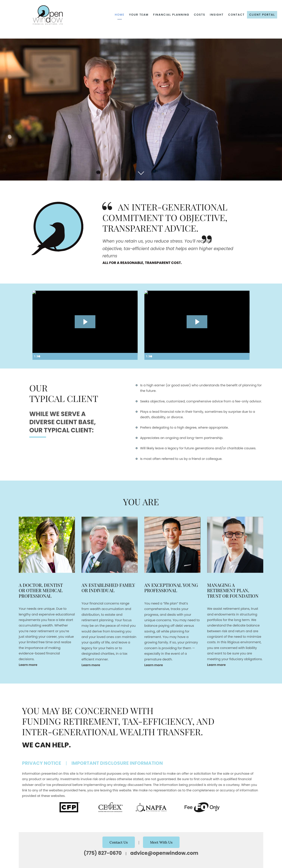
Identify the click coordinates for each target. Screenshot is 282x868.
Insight (217, 15)
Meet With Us (161, 842)
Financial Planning (171, 15)
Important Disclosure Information (117, 763)
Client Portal (262, 15)
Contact (237, 15)
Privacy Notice (42, 763)
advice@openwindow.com (164, 853)
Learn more (28, 665)
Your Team (139, 15)
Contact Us (119, 842)
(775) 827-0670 (103, 853)
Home (120, 15)
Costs (200, 15)
